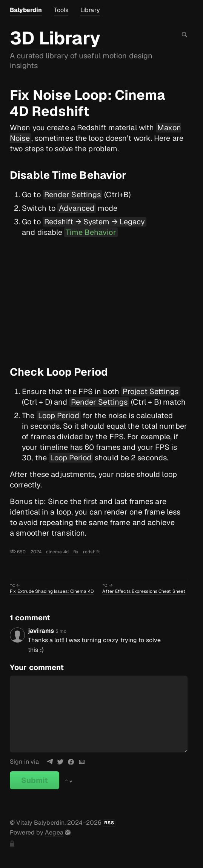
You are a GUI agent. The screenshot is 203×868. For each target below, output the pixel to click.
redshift (92, 552)
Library (90, 10)
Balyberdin (26, 10)
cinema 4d (57, 552)
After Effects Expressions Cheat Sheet (144, 591)
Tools (61, 10)
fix (76, 552)
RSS (109, 823)
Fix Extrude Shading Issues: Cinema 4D (52, 591)
